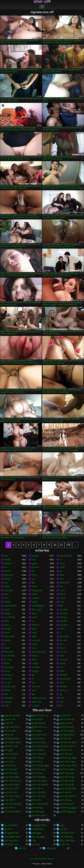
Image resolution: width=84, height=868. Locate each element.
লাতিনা (7, 648)
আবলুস (35, 644)
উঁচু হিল (7, 664)
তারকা (34, 633)
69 (33, 675)
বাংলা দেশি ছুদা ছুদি (67, 785)
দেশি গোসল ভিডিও (67, 731)
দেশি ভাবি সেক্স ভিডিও (68, 743)
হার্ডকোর (35, 556)
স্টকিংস (7, 587)
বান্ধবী (7, 625)
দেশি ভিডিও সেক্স (11, 746)
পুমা (61, 694)
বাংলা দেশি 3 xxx (66, 754)
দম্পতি (62, 629)
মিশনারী (7, 571)
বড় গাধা (7, 683)
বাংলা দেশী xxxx (66, 800)
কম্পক (34, 660)
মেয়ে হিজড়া (9, 667)
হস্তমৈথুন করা (37, 591)
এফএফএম (36, 641)
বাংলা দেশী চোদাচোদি (40, 804)
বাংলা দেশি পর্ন (37, 789)
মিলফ (62, 575)
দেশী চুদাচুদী (8, 750)
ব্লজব (6, 556)
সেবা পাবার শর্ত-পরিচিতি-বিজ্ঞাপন (42, 859)
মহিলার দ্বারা (64, 583)
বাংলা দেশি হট (10, 800)
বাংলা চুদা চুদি (51, 848)
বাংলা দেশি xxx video (40, 766)
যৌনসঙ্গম (63, 687)
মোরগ (34, 648)
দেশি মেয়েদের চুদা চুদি (40, 746)
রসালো (62, 648)
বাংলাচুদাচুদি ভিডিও (39, 825)
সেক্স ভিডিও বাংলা (11, 845)
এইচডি (62, 568)
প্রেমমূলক (8, 702)
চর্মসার (34, 629)
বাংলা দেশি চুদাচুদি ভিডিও (41, 777)
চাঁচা (33, 571)
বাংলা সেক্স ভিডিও (11, 841)
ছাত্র (33, 683)
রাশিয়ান (7, 691)
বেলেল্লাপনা (9, 675)
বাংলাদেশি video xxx (68, 812)
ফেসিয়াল (35, 598)
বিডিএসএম (9, 652)
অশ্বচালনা (8, 564)
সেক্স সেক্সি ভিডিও (67, 837)
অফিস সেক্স (36, 702)
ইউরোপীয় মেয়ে (66, 556)
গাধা (33, 560)
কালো (34, 614)
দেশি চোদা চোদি (65, 739)
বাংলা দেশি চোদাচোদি (40, 785)
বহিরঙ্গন (7, 614)
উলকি (6, 621)
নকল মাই (8, 679)
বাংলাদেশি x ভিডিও (39, 816)
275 (68, 545)
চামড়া (6, 594)
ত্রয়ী (61, 587)
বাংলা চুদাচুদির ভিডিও (12, 837)
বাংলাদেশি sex (37, 808)
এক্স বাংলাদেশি (37, 720)
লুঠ (61, 571)
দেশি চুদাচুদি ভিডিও (67, 735)
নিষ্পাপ (34, 575)
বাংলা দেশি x (9, 762)
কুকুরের (35, 564)
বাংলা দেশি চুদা (37, 773)
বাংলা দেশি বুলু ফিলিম (68, 789)
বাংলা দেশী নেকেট (67, 804)
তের (33, 579)
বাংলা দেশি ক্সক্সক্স (11, 773)
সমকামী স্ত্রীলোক (38, 606)
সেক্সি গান (22, 848)
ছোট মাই (35, 568)
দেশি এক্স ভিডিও (10, 731)
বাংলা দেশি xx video (67, 762)
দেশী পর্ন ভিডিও (38, 750)
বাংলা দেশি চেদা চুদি (67, 777)
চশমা (61, 644)
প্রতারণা (7, 671)
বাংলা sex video (38, 837)
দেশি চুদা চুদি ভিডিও (39, 735)
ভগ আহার (8, 660)
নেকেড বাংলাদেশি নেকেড (41, 754)
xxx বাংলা (8, 829)
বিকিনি (62, 671)
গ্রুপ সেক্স (63, 641)
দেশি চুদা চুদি (9, 735)
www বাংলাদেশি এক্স (40, 716)
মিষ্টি (61, 606)
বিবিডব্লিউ (63, 675)
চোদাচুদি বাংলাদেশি (67, 727)
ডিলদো (7, 633)
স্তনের (34, 691)
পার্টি (61, 702)
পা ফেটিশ (35, 706)
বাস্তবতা (35, 656)
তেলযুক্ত (35, 664)
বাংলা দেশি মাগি (66, 793)
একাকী (7, 610)
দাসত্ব (62, 656)
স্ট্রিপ (33, 583)
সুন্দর (62, 579)
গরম (6, 583)
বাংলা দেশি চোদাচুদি (39, 781)
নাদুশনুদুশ (35, 671)
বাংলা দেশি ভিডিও (39, 793)
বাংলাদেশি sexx (38, 812)
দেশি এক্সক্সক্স (37, 731)
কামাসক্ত (7, 579)
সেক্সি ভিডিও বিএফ (67, 833)
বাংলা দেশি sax (10, 758)
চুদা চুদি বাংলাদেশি (39, 723)
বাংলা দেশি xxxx (10, 769)
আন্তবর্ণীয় (63, 621)
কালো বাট (36, 687)
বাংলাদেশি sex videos (68, 808)
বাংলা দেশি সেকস (38, 796)
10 (55, 545)
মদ (33, 679)
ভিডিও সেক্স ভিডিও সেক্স (68, 841)
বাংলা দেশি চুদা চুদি (67, 773)
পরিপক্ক (62, 664)
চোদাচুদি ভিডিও (38, 829)
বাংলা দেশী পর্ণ (10, 808)
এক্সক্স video (36, 833)
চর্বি (61, 706)
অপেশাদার (63, 614)
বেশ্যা (6, 598)
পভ (33, 621)
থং (5, 644)
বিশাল (62, 698)
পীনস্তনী (7, 560)
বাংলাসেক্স (63, 829)
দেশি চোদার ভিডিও (39, 743)
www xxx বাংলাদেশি (12, 716)
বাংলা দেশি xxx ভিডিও (68, 766)
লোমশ (62, 602)
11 (61, 545)
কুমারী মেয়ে (9, 575)
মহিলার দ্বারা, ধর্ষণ (39, 652)
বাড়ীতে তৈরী (9, 637)
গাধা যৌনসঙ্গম (10, 617)
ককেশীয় (7, 641)
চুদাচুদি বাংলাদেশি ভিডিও (13, 727)
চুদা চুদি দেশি (9, 723)
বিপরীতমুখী (9, 698)
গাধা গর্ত (63, 652)
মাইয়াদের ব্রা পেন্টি (39, 698)
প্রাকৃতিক (7, 602)
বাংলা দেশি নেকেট (11, 789)
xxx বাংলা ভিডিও (11, 825)
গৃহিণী (34, 637)
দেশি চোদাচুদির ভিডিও (13, 743)
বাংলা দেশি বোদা (10, 793)
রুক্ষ (33, 694)
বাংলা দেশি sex (38, 758)
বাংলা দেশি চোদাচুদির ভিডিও (13, 785)
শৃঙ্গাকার (35, 602)
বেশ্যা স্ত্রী (7, 629)
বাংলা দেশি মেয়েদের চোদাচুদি (13, 796)
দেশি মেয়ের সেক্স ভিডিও (68, 746)
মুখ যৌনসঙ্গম (9, 656)
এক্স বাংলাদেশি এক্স (67, 720)
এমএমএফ (64, 660)
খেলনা (62, 591)
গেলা (62, 667)
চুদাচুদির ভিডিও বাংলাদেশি (41, 727)
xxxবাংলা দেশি (10, 720)
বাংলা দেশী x (37, 800)
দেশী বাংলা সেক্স (66, 750)
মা (60, 633)
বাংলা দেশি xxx (10, 766)
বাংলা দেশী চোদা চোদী (12, 804)
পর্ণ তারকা (63, 610)
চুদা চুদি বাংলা (65, 845)
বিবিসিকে (35, 625)
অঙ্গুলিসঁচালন (10, 606)
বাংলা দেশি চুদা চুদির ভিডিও (13, 777)
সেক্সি (34, 841)
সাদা (6, 568)
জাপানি (35, 617)
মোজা (6, 706)
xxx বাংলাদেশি (65, 716)
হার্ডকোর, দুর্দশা (10, 687)
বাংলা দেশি (42, 2)
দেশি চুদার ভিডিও (38, 739)
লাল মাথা (63, 617)
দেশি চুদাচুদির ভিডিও (12, 739)
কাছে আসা (64, 625)
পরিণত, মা (64, 691)
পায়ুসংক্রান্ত (8, 591)
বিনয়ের (62, 594)
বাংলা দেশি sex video (68, 758)
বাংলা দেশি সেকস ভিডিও (68, 796)
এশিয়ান (35, 594)
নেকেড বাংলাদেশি (11, 754)
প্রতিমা (62, 683)
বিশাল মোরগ (37, 610)
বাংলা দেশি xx (37, 762)
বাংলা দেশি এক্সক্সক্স (67, 769)
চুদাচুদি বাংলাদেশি (66, 723)
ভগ (61, 560)
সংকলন (63, 598)
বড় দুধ (62, 564)
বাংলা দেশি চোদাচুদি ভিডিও (68, 781)
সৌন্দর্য (34, 587)
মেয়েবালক (36, 667)
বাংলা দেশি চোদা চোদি (12, 781)
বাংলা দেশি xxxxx (39, 769)
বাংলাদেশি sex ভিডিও (13, 812)
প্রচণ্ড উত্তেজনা (65, 679)
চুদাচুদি (62, 825)
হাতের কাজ (64, 637)
